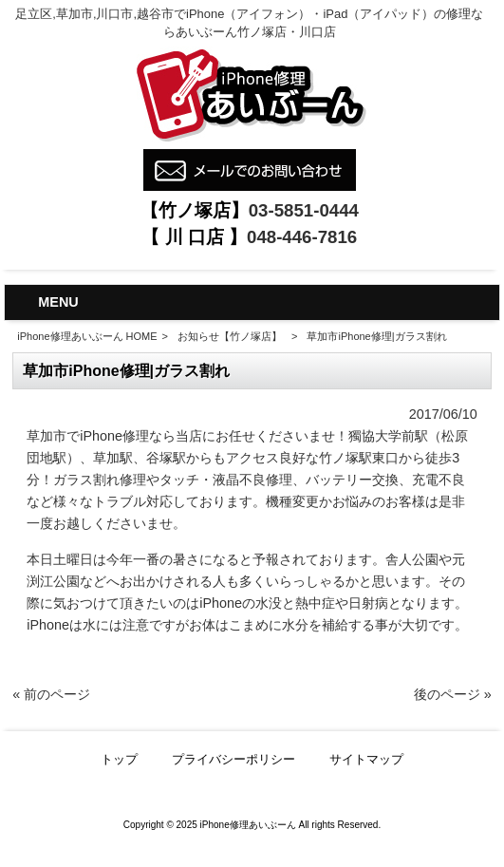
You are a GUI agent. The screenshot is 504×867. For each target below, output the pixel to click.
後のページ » (453, 694)
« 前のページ (51, 694)
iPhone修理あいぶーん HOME (87, 336)
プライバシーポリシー (233, 759)
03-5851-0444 (304, 210)
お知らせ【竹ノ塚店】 (230, 336)
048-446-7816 (302, 237)
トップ (119, 759)
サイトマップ (366, 759)
